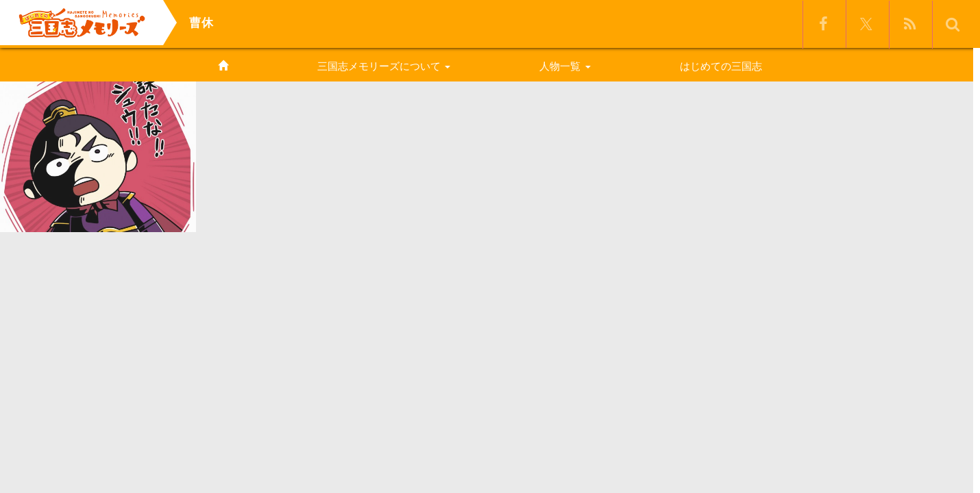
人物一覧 (565, 66)
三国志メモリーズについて (384, 66)
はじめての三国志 (721, 66)
